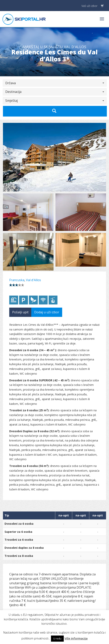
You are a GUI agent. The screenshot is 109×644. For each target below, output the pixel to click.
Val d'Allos (33, 280)
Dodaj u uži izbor (47, 312)
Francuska (17, 280)
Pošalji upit (20, 312)
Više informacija (76, 638)
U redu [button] (57, 638)
